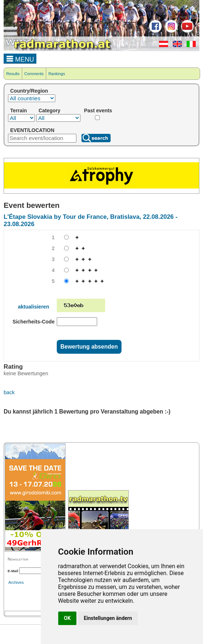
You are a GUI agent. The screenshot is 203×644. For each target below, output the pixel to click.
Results (13, 74)
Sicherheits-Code (34, 322)
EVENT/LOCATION (32, 130)
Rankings (57, 74)
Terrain (19, 110)
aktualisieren (33, 307)
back (9, 392)
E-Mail (13, 571)
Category (49, 110)
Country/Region (29, 91)
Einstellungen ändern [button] (108, 618)
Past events (98, 110)
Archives (16, 582)
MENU (20, 58)
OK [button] (67, 618)
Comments (34, 74)
